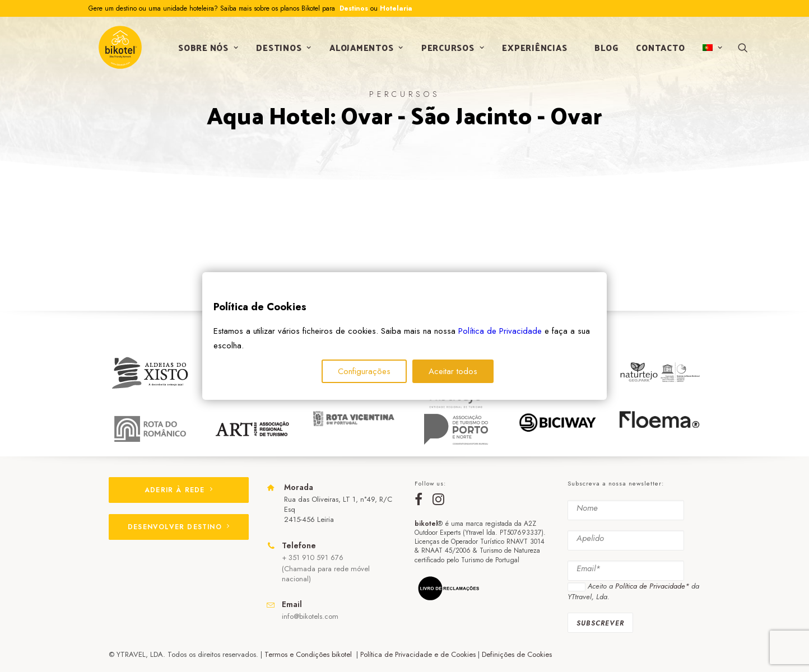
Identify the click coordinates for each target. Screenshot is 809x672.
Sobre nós (204, 52)
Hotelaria (396, 8)
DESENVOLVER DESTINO (179, 527)
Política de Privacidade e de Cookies (418, 654)
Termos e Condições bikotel (309, 654)
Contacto (656, 52)
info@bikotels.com (310, 616)
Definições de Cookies (517, 654)
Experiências (531, 52)
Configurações (364, 371)
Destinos (353, 8)
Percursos (449, 52)
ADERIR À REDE (179, 490)
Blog (602, 52)
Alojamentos (362, 52)
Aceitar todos (453, 371)
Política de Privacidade (500, 331)
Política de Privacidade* (652, 586)
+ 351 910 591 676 (313, 557)
